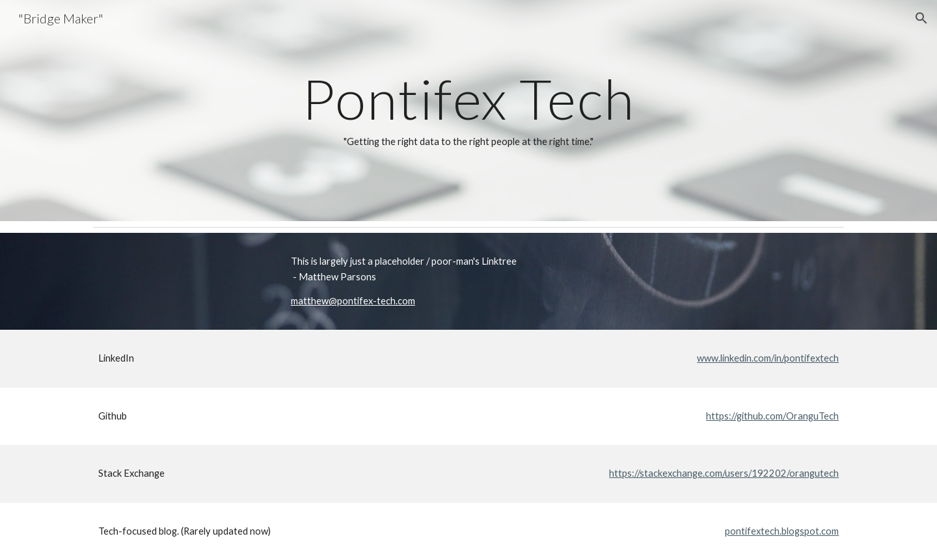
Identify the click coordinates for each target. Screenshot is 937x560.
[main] (468, 111)
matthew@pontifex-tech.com (353, 301)
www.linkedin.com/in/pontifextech (768, 358)
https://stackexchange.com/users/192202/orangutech (724, 473)
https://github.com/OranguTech (772, 416)
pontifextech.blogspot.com (782, 531)
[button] (921, 18)
